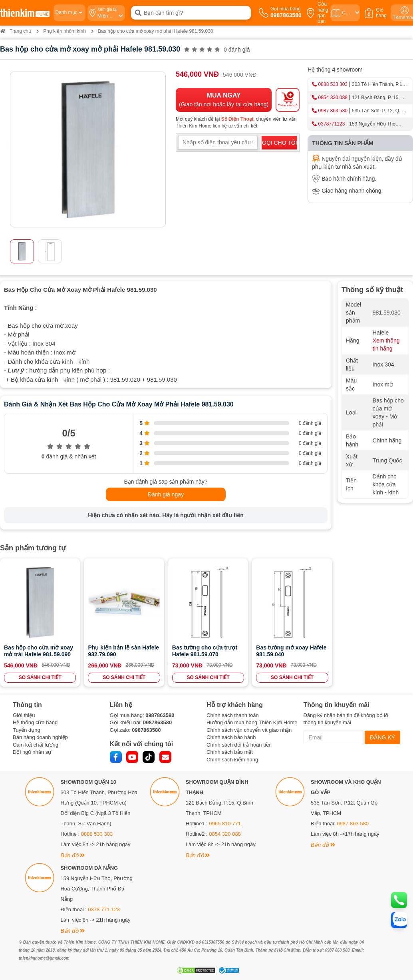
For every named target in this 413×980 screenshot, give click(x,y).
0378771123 (332, 124)
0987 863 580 (333, 111)
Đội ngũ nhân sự (32, 752)
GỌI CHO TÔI (280, 143)
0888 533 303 (333, 84)
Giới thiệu (24, 714)
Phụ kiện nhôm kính (65, 31)
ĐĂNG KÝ (382, 737)
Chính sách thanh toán (233, 714)
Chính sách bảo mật (230, 752)
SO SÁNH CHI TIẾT (40, 677)
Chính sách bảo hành (231, 737)
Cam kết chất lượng (36, 744)
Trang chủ (16, 31)
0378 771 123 (104, 909)
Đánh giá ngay (166, 494)
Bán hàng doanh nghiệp (40, 737)
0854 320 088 (333, 98)
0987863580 (160, 714)
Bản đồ (72, 855)
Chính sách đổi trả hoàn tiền (239, 744)
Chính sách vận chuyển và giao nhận (249, 729)
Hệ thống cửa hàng (35, 722)
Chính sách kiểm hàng (232, 759)
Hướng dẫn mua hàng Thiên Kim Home (252, 722)
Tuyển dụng (27, 729)
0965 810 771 (225, 823)
